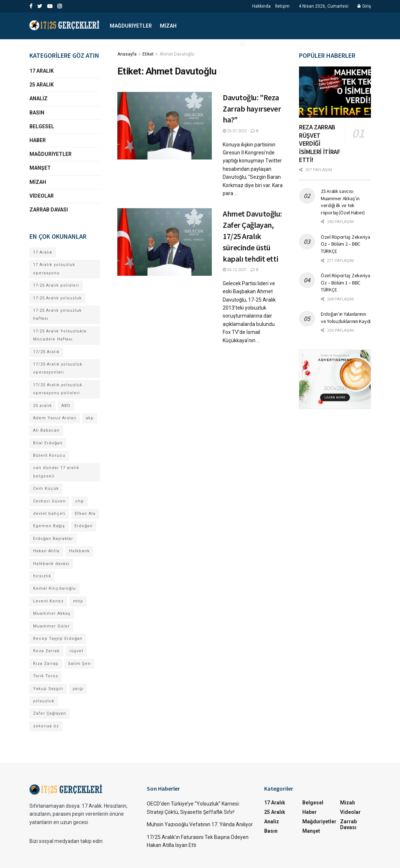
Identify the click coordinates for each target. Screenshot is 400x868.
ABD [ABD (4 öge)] (66, 406)
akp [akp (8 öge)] (90, 418)
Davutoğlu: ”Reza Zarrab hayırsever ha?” (252, 109)
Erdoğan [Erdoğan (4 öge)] (84, 526)
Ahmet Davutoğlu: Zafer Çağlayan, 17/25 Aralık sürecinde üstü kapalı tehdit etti (252, 236)
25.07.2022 (235, 131)
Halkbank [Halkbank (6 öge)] (79, 551)
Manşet (40, 168)
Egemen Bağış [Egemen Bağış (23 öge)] (49, 526)
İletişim (282, 6)
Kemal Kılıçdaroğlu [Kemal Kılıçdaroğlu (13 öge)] (54, 588)
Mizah (168, 26)
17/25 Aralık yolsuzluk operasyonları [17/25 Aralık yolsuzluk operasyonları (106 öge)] (58, 368)
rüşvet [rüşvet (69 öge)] (76, 651)
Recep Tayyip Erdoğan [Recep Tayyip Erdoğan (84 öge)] (58, 639)
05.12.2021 (235, 270)
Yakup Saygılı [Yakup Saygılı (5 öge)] (48, 689)
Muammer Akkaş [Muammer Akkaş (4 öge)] (52, 613)
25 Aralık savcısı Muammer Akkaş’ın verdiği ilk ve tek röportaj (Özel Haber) (343, 202)
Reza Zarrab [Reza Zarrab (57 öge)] (47, 651)
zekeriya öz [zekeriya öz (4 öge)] (46, 726)
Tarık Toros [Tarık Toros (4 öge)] (46, 676)
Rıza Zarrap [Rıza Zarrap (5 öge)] (46, 664)
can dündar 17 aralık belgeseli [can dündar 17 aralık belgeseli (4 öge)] (56, 472)
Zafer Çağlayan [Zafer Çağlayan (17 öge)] (50, 713)
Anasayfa (127, 54)
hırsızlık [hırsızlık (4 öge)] (42, 576)
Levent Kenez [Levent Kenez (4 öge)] (48, 601)
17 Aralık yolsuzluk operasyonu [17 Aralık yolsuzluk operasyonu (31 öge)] (54, 269)
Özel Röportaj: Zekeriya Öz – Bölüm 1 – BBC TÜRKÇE (346, 282)
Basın (37, 113)
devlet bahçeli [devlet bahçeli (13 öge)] (49, 514)
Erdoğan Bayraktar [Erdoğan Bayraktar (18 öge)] (53, 539)
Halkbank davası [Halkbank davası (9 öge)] (51, 564)
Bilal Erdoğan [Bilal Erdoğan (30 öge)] (48, 443)
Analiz (39, 98)
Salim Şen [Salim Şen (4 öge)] (79, 664)
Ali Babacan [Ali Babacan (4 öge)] (46, 430)
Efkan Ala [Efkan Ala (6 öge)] (85, 514)
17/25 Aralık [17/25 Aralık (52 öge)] (46, 352)
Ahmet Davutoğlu (177, 54)
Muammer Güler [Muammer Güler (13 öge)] (51, 626)
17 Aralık (42, 71)
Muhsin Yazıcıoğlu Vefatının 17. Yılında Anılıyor (200, 824)
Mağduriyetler (131, 26)
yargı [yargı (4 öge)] (78, 689)
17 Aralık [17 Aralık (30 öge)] (43, 252)
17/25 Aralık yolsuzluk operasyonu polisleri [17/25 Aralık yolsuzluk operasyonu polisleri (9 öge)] (58, 389)
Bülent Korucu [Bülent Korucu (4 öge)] (49, 455)
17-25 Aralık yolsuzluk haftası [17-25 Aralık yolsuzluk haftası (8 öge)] (57, 314)
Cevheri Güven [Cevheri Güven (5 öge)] (49, 501)
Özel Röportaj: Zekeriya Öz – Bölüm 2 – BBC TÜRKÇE (346, 244)
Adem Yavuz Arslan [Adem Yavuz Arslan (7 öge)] (55, 418)
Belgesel (42, 126)
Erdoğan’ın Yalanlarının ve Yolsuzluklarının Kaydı (346, 318)
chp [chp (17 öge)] (80, 501)
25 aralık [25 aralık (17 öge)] (43, 406)
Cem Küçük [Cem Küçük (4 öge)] (46, 488)
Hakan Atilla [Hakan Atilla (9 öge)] (46, 551)
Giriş (364, 6)
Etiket (148, 54)
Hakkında (261, 6)
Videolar (42, 196)
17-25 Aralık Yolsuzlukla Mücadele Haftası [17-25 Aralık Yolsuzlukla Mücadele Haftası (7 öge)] (60, 335)
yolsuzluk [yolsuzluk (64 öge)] (44, 701)
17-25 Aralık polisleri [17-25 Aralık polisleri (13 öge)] (56, 285)
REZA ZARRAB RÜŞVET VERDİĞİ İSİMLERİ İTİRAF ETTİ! (320, 143)
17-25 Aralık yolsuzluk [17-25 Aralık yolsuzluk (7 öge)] (57, 298)
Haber (38, 140)
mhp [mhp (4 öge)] (78, 601)
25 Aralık (42, 85)
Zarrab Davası (49, 210)
